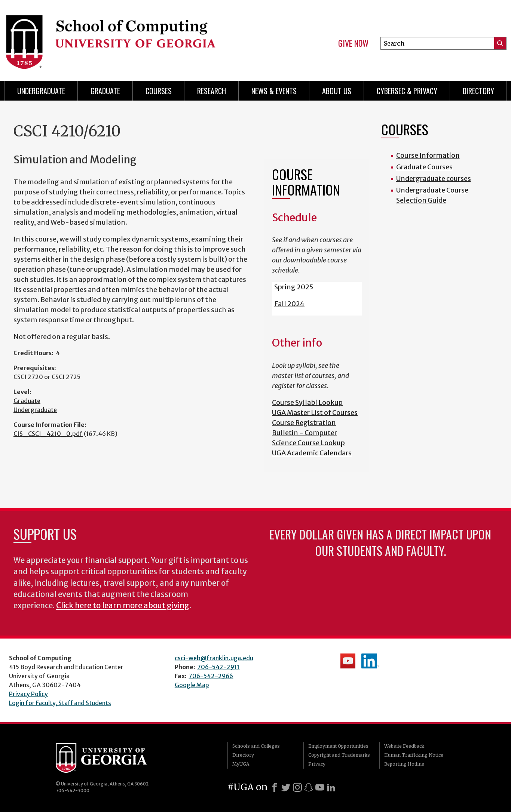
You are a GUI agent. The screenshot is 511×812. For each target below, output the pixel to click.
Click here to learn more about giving (123, 606)
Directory (478, 91)
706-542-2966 (211, 676)
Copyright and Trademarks (339, 755)
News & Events (274, 91)
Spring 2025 (294, 287)
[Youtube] (320, 787)
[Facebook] (275, 787)
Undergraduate (41, 91)
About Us (337, 91)
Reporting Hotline (404, 764)
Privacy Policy (28, 694)
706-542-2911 (218, 667)
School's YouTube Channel (348, 661)
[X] (286, 787)
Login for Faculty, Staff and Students (60, 703)
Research (212, 91)
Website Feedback (404, 746)
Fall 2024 (289, 304)
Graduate (105, 91)
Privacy (317, 764)
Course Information (428, 155)
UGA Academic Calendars (312, 453)
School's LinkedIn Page (370, 661)
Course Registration (304, 423)
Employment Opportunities (338, 746)
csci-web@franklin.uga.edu (214, 658)
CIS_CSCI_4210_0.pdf (48, 434)
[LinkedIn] (331, 787)
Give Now (353, 43)
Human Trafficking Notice (414, 755)
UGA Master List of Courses (315, 413)
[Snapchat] (309, 787)
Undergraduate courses (434, 179)
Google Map (192, 685)
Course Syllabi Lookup (307, 402)
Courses (159, 91)
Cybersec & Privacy (407, 91)
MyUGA (241, 764)
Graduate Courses (424, 167)
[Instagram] (297, 787)
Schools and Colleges (256, 746)
